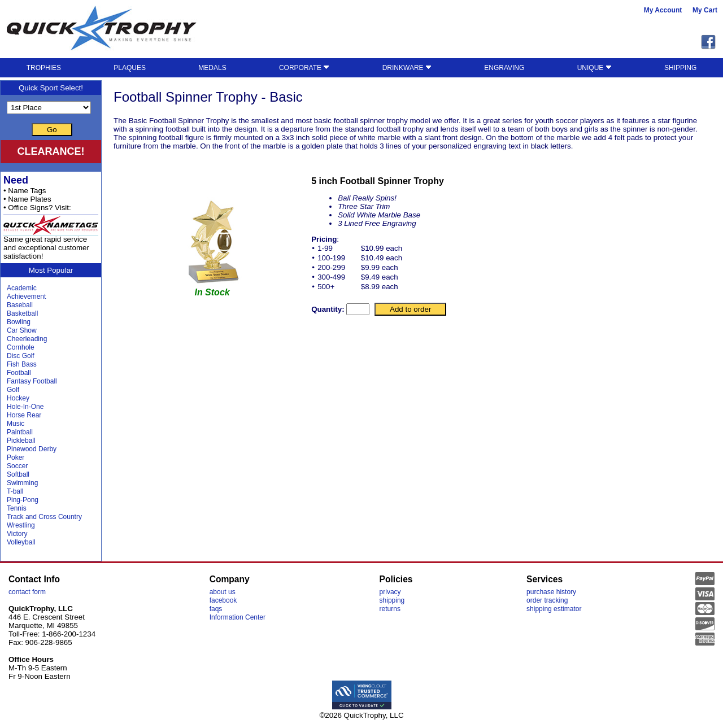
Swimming (22, 483)
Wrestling (21, 525)
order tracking (547, 600)
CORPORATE (304, 68)
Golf (13, 390)
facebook (223, 600)
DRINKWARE (407, 68)
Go (52, 130)
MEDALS (212, 68)
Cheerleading (27, 339)
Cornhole (21, 347)
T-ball (15, 491)
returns (390, 609)
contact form (27, 592)
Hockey (18, 398)
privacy (390, 592)
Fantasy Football (32, 381)
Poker (16, 457)
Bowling (19, 322)
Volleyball (21, 542)
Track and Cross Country (44, 517)
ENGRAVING (504, 68)
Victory (17, 534)
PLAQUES (130, 68)
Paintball (20, 432)
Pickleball (21, 441)
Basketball (22, 313)
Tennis (17, 508)
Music (16, 424)
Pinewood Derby (32, 449)
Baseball (20, 305)
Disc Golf (21, 356)
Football (19, 373)
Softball (18, 474)
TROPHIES (44, 68)
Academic (22, 288)
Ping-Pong (23, 500)
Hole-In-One (25, 407)
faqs (216, 609)
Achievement (26, 297)
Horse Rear (24, 415)
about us (223, 592)
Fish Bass (22, 364)
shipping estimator (554, 609)
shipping (392, 600)
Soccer (17, 466)
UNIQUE (594, 68)
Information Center (238, 617)
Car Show (22, 330)
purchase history (551, 592)
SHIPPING (680, 68)
